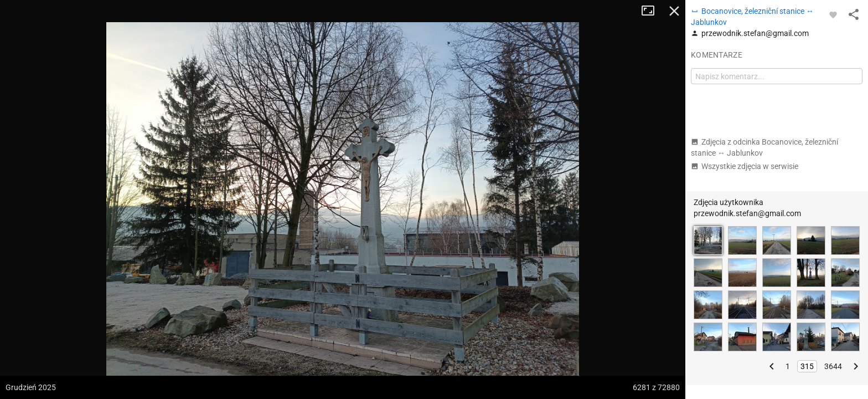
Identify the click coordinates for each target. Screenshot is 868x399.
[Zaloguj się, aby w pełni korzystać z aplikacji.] (833, 14)
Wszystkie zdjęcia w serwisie (745, 166)
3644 (833, 366)
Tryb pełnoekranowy (652, 11)
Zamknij (674, 11)
